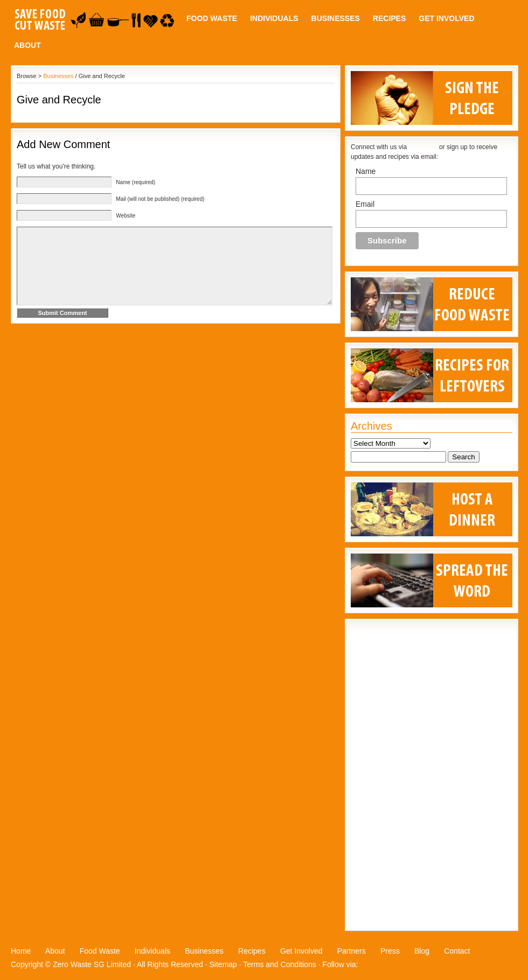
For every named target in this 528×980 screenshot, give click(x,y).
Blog (422, 951)
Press (390, 951)
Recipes (389, 18)
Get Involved (446, 18)
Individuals (274, 18)
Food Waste (212, 18)
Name (366, 171)
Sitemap (223, 964)
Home (21, 951)
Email (365, 204)
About (27, 45)
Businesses (336, 18)
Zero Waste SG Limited (92, 964)
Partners (352, 951)
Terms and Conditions (279, 964)
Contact (457, 951)
